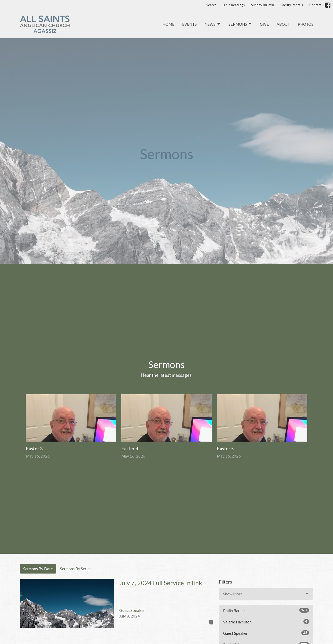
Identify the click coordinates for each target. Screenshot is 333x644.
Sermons (240, 24)
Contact (315, 5)
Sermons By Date (38, 569)
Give (264, 24)
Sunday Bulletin (263, 5)
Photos (306, 24)
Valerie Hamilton (266, 622)
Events (189, 24)
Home (168, 24)
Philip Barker (266, 610)
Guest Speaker (266, 633)
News (213, 24)
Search (211, 5)
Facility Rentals (292, 5)
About (283, 24)
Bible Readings (234, 5)
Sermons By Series (76, 569)
